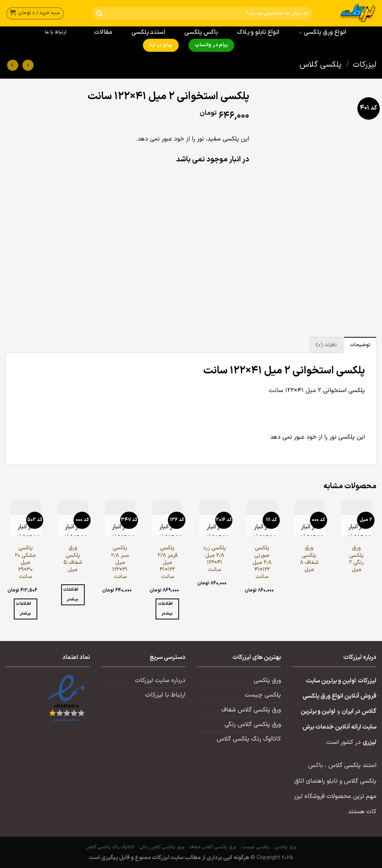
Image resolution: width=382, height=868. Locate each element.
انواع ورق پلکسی (322, 32)
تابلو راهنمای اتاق (316, 781)
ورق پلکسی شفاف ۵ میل (73, 559)
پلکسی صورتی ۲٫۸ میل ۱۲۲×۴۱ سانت (262, 562)
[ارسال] (99, 14)
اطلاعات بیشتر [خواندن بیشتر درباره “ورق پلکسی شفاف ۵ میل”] (71, 594)
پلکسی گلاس (321, 65)
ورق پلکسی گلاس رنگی (253, 725)
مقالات (103, 32)
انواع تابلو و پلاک (258, 32)
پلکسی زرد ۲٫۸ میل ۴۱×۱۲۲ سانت (215, 559)
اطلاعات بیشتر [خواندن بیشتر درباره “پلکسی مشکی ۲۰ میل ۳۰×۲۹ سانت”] (23, 609)
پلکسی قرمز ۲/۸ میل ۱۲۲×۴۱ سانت (167, 562)
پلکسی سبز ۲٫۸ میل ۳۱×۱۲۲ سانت (120, 562)
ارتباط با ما (56, 32)
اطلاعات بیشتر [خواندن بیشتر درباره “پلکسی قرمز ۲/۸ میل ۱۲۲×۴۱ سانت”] (165, 609)
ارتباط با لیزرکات (165, 695)
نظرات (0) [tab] (326, 345)
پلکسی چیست (263, 695)
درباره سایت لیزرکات (160, 681)
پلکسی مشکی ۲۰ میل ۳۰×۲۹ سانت (25, 562)
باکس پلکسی (201, 32)
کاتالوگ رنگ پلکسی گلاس (249, 739)
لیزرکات (365, 65)
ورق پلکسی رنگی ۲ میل (356, 559)
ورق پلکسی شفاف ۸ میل (309, 559)
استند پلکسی (148, 32)
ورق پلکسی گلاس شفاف (251, 710)
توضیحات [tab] (360, 345)
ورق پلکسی (267, 681)
